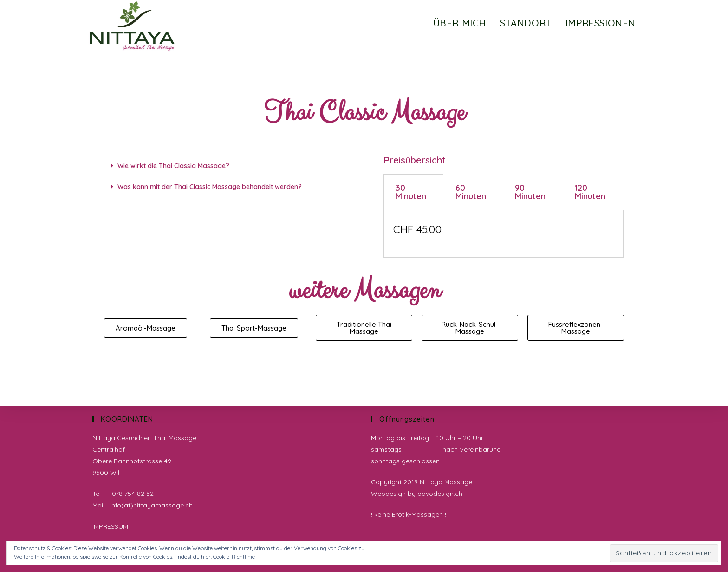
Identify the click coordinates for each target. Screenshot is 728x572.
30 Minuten (411, 192)
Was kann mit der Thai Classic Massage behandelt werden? (210, 187)
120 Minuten (590, 192)
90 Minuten (530, 192)
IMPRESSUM (110, 526)
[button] (146, 328)
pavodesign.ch (440, 494)
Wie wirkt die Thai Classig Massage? (173, 166)
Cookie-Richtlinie (234, 556)
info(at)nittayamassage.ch (151, 505)
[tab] (223, 166)
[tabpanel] (504, 234)
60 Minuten (471, 192)
